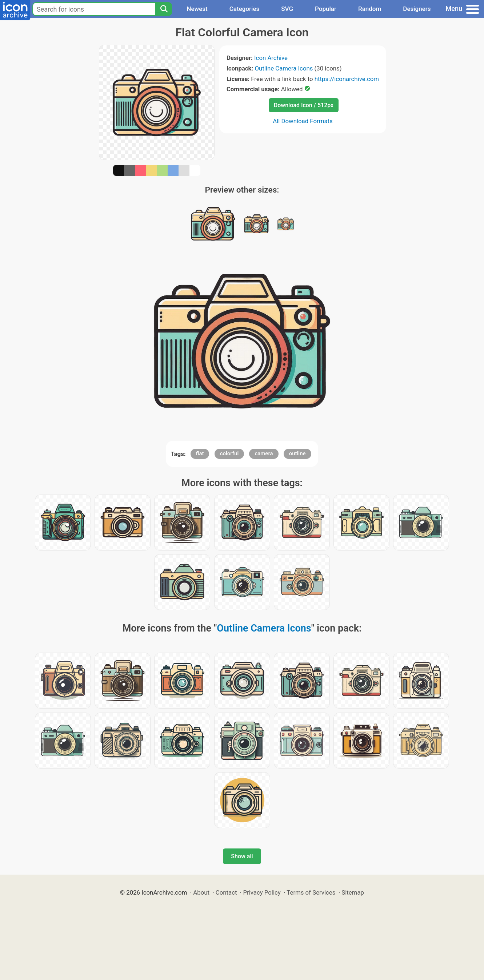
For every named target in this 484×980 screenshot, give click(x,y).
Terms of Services (311, 892)
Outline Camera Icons (284, 68)
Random (370, 9)
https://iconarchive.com (347, 79)
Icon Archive (271, 58)
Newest (197, 9)
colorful (229, 453)
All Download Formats (303, 121)
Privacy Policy (262, 892)
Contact (226, 892)
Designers (417, 9)
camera (264, 453)
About (201, 892)
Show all (242, 856)
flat (200, 453)
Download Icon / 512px (304, 105)
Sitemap (353, 892)
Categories (245, 9)
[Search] (164, 9)
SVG (287, 9)
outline (297, 453)
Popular (326, 9)
